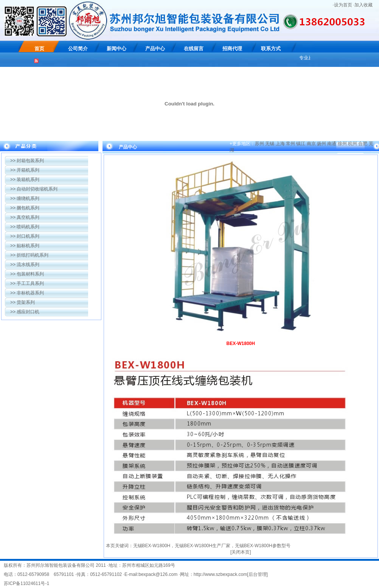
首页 (39, 49)
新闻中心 (116, 49)
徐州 (342, 144)
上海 (280, 144)
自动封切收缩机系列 (34, 189)
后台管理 (258, 574)
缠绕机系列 (25, 198)
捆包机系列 (25, 208)
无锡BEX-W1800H (152, 546)
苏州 (259, 144)
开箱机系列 (25, 170)
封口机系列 (25, 236)
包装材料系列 (27, 274)
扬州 (322, 144)
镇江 (301, 144)
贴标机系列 (25, 246)
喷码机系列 (25, 227)
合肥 (363, 144)
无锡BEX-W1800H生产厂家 (203, 546)
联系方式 (271, 49)
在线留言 (194, 49)
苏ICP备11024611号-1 (26, 583)
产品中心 (155, 49)
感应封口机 (25, 312)
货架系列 (23, 302)
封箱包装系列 (27, 161)
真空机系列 (25, 217)
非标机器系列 (27, 293)
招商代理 (232, 49)
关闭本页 (241, 552)
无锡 (270, 144)
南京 (311, 144)
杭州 (353, 144)
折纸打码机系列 (29, 255)
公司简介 (78, 49)
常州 (290, 144)
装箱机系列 (25, 179)
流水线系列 (25, 265)
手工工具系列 (27, 283)
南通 (332, 144)
